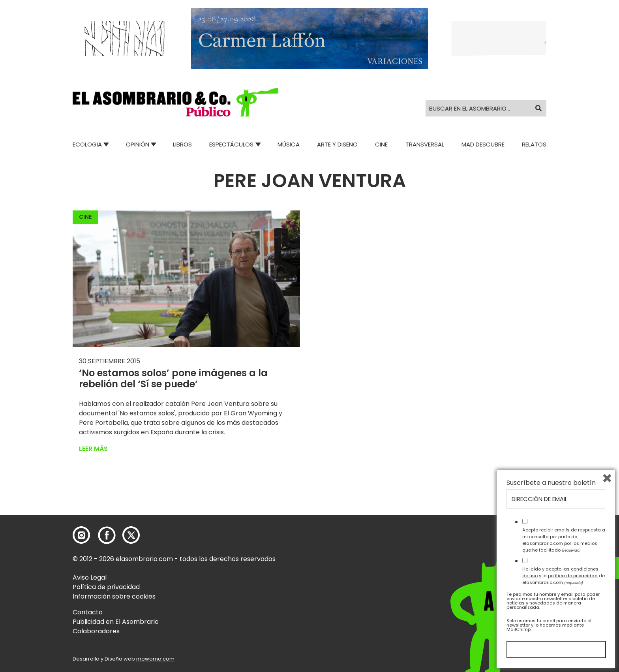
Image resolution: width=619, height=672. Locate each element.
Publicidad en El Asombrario (116, 622)
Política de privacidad (106, 587)
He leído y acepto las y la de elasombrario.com (564, 576)
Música (289, 144)
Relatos (534, 144)
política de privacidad (573, 576)
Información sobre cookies (114, 596)
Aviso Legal (90, 577)
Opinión (138, 144)
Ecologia (87, 144)
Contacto (88, 612)
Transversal (425, 144)
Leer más (93, 449)
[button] (175, 102)
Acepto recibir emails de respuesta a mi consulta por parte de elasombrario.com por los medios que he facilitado (564, 540)
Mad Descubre (483, 144)
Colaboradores (96, 631)
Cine (381, 144)
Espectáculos (231, 144)
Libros (182, 144)
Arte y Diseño (337, 144)
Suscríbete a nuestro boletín (551, 483)
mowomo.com (155, 659)
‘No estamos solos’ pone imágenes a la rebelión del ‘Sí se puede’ (173, 379)
